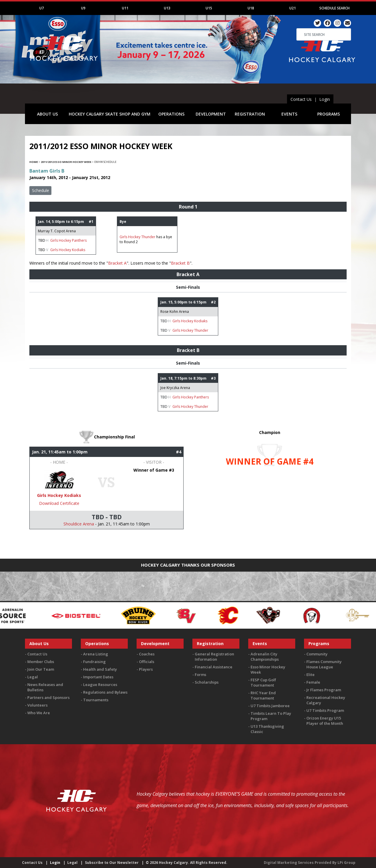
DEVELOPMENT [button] (211, 114)
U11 (125, 8)
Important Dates (98, 677)
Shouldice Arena (79, 524)
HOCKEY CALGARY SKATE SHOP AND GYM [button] (110, 114)
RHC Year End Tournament (263, 695)
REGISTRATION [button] (250, 114)
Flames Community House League (324, 664)
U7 (42, 8)
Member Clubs (41, 662)
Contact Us (301, 99)
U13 (167, 8)
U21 (293, 8)
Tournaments (96, 700)
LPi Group (346, 863)
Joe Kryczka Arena (175, 388)
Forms (200, 675)
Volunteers (37, 705)
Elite (310, 675)
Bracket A (117, 263)
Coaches (147, 654)
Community (317, 654)
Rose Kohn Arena (175, 312)
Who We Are (39, 713)
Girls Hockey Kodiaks (68, 250)
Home (34, 162)
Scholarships (207, 682)
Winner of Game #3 (154, 470)
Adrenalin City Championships (265, 657)
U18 (251, 8)
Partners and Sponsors (48, 697)
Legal (33, 677)
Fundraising (94, 662)
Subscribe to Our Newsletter (112, 863)
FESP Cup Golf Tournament (263, 682)
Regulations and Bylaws (105, 692)
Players (146, 669)
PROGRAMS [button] (329, 114)
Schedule (41, 190)
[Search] (324, 34)
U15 (209, 8)
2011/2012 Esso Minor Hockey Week (66, 162)
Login (325, 99)
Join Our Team (41, 669)
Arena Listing (96, 654)
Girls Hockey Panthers (68, 240)
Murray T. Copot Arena (57, 231)
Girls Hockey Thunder (137, 237)
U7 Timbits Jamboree (270, 706)
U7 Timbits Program (325, 710)
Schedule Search (334, 8)
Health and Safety (100, 669)
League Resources (100, 685)
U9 (83, 8)
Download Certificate (59, 503)
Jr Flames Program (324, 690)
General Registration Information (214, 657)
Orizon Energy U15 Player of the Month (325, 721)
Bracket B (180, 263)
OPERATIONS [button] (171, 114)
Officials (147, 662)
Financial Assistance (214, 667)
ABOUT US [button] (47, 114)
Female (313, 682)
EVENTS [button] (289, 114)
